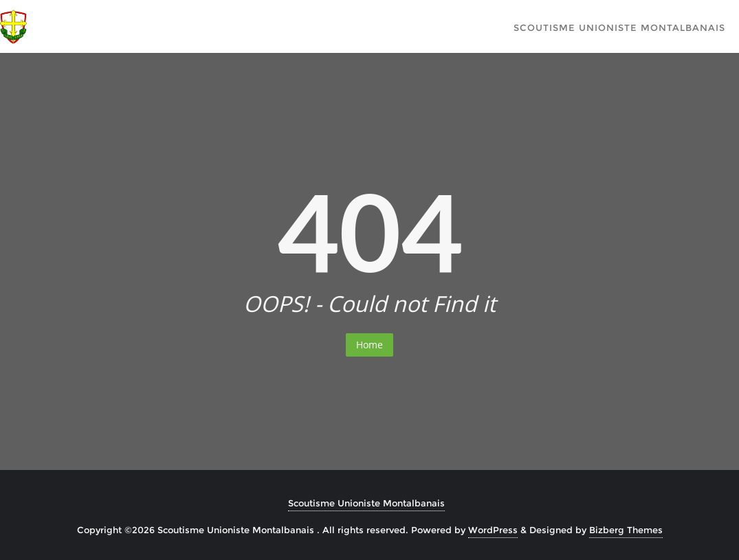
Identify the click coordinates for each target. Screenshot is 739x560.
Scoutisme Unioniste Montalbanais (366, 503)
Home (369, 345)
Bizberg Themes (626, 530)
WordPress (493, 530)
